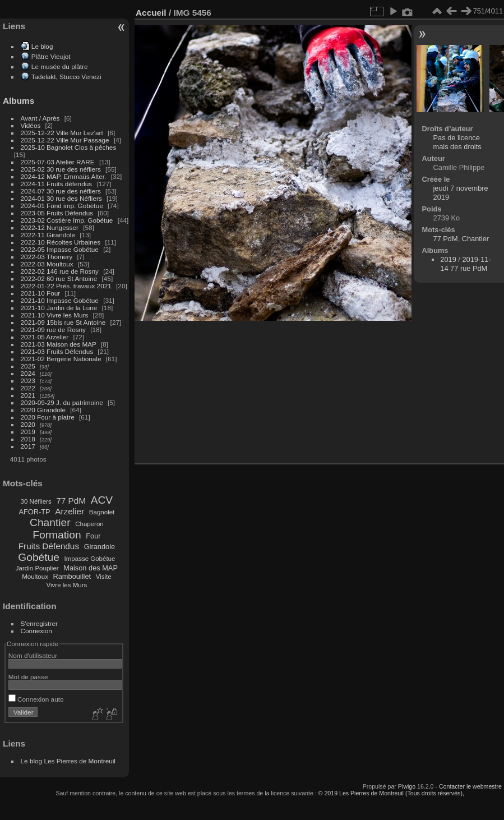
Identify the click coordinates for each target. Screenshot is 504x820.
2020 (28, 424)
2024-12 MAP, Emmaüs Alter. (64, 176)
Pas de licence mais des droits (457, 142)
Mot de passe (28, 677)
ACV (102, 500)
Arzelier (70, 511)
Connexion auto (36, 699)
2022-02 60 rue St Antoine (59, 278)
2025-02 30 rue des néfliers (61, 169)
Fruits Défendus (49, 546)
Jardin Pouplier (37, 568)
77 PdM (71, 501)
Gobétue (39, 557)
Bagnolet (102, 512)
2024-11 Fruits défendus (57, 184)
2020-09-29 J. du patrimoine (62, 402)
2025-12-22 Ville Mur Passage (65, 140)
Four (93, 536)
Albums (19, 101)
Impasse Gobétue (90, 559)
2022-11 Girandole (48, 235)
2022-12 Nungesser (50, 227)
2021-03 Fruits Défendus (57, 351)
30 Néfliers (36, 501)
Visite (104, 577)
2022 (28, 388)
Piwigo (407, 786)
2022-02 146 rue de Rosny (60, 271)
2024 (28, 373)
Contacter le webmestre (470, 786)
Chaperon (89, 524)
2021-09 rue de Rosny (53, 330)
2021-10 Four (41, 293)
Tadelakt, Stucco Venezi (66, 77)
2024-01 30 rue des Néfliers (62, 198)
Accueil (151, 13)
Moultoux (35, 577)
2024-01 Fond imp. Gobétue (62, 206)
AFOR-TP (34, 512)
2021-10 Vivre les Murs (55, 315)
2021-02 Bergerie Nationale (61, 359)
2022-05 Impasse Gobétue (60, 249)
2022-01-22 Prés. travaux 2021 (66, 286)
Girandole (100, 547)
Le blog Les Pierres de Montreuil (68, 761)
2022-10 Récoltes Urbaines (61, 242)
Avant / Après (40, 118)
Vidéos (31, 125)
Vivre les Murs (67, 585)
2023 (28, 381)
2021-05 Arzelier (45, 337)
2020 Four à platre (48, 417)
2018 (28, 439)
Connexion (36, 631)
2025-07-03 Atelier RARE (58, 162)
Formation (57, 535)
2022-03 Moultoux (47, 264)
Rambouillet (72, 576)
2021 (28, 395)
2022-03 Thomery (47, 257)
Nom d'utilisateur (33, 655)
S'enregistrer (39, 623)
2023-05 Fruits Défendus (57, 213)
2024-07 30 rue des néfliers (61, 191)
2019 (28, 432)
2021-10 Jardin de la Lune (59, 308)
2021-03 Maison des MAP (59, 344)
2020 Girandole (43, 410)
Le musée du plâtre (60, 66)
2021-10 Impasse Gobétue (60, 300)
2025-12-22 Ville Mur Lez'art (62, 133)
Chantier (50, 522)
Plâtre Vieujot (51, 56)
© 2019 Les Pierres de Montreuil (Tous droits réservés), (391, 793)
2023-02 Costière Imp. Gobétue (67, 220)
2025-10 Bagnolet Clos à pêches (69, 147)
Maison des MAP (91, 568)
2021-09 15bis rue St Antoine (63, 322)
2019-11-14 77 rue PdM (465, 264)
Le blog (42, 46)
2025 (28, 366)
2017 (28, 446)
